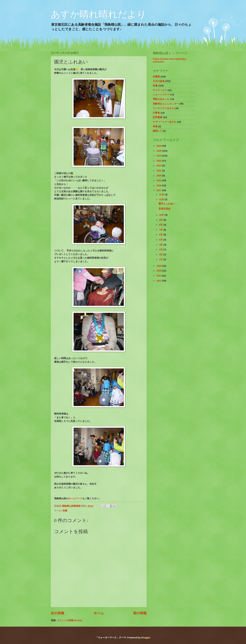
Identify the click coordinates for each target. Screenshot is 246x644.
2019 (159, 180)
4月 (161, 245)
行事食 (156, 113)
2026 (159, 146)
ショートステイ (161, 95)
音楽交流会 (164, 209)
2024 (159, 156)
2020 (159, 176)
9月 (161, 220)
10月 (162, 215)
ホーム (99, 613)
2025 (159, 151)
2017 (159, 190)
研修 (155, 126)
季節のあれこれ (161, 99)
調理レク (158, 131)
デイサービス (160, 90)
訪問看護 (158, 117)
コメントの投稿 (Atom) (70, 620)
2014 (159, 276)
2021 (159, 171)
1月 (161, 259)
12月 (162, 195)
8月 (161, 225)
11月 (162, 199)
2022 (159, 166)
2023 (159, 161)
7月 (161, 230)
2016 (159, 266)
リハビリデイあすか (163, 108)
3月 (161, 250)
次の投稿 (57, 613)
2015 (159, 271)
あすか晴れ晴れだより (99, 14)
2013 (159, 281)
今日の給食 (159, 81)
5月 (161, 240)
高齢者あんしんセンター (166, 104)
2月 (161, 255)
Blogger (146, 638)
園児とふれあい (167, 204)
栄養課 (156, 77)
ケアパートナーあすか (165, 122)
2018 (159, 185)
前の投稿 (140, 613)
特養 (65, 511)
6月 (161, 235)
